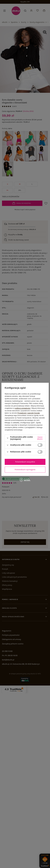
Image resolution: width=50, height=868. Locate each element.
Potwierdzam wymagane (25, 470)
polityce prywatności (23, 408)
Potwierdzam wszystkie (25, 462)
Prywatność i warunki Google (29, 413)
